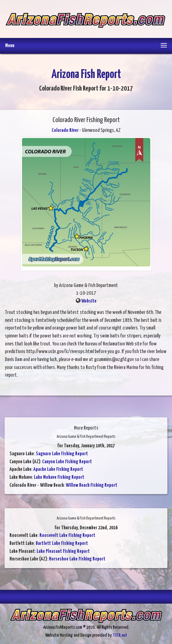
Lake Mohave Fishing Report (59, 477)
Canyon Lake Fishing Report (67, 462)
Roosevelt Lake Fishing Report (67, 536)
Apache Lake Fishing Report (58, 469)
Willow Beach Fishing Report (91, 485)
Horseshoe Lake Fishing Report (77, 559)
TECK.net (120, 635)
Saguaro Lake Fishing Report (62, 454)
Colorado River (65, 130)
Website (89, 301)
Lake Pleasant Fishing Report (63, 551)
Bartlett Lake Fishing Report (62, 543)
